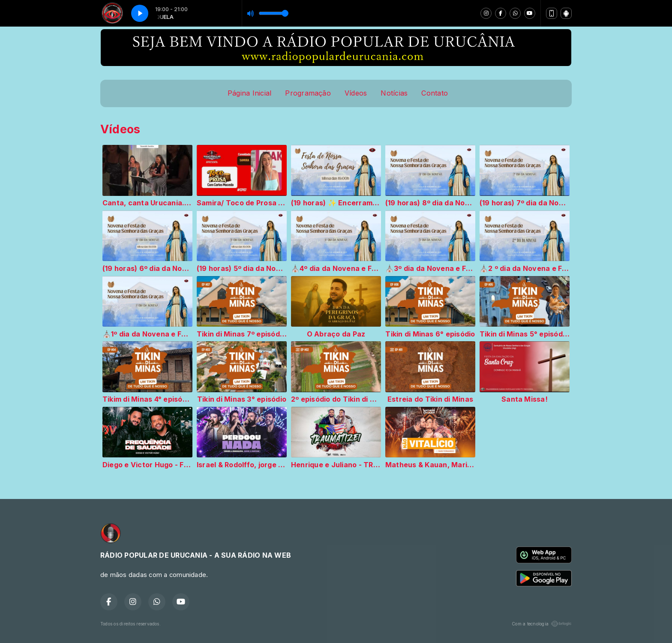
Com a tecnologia (542, 624)
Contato (435, 93)
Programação (308, 93)
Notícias (394, 93)
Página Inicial (249, 93)
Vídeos (356, 93)
